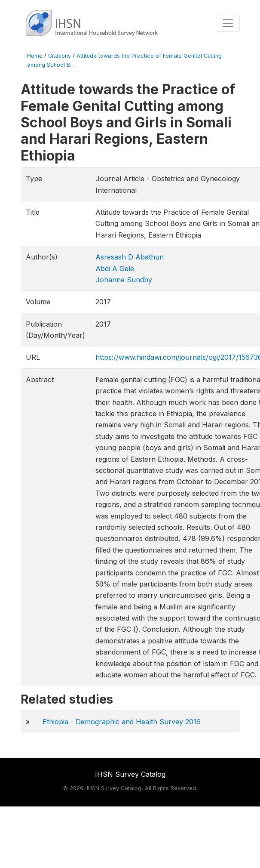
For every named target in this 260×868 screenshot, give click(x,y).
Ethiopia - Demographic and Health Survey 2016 (122, 722)
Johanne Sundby (124, 280)
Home (35, 56)
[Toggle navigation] (228, 23)
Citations (60, 56)
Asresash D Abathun (130, 257)
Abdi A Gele (115, 269)
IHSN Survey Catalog (130, 774)
